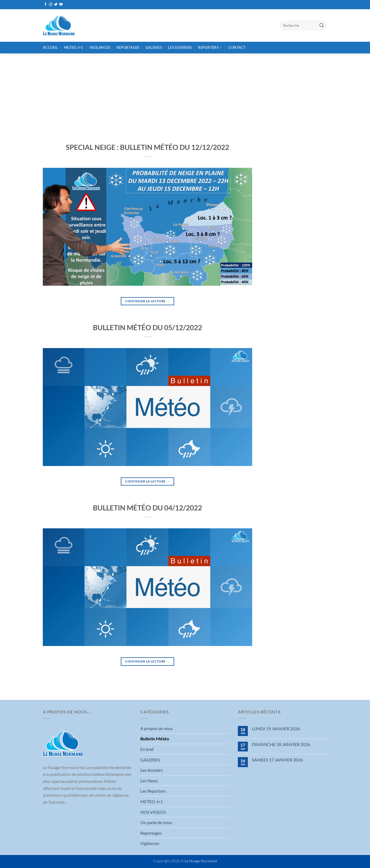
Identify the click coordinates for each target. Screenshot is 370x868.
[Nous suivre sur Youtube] (61, 5)
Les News (149, 781)
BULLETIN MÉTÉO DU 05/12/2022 (147, 327)
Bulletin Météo (155, 739)
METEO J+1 (74, 47)
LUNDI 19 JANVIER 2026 (276, 729)
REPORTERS (210, 48)
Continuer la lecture (147, 301)
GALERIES (154, 47)
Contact (237, 47)
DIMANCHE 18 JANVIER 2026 (281, 744)
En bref (147, 749)
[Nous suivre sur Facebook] (46, 5)
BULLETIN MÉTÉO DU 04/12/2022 (147, 508)
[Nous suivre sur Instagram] (51, 5)
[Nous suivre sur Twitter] (56, 5)
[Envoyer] (322, 25)
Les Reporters (153, 791)
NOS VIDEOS (153, 812)
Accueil (50, 47)
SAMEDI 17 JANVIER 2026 (277, 760)
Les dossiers (180, 47)
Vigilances (100, 47)
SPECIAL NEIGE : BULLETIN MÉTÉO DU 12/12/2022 (147, 147)
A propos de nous (157, 728)
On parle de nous (156, 822)
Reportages (128, 47)
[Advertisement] (185, 94)
